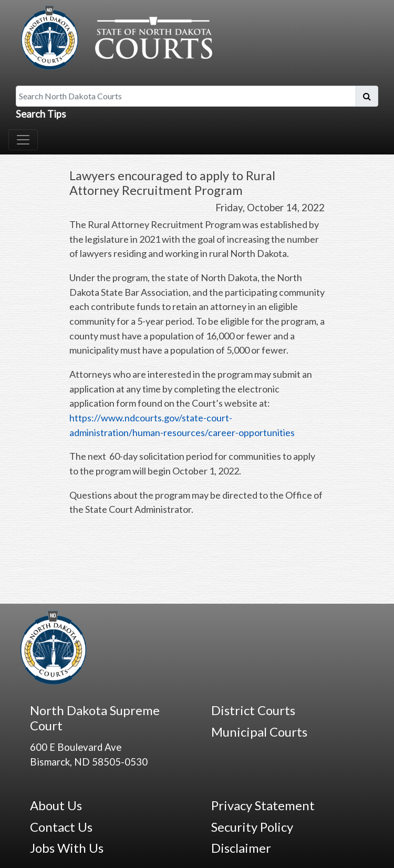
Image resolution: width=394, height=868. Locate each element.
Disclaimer (241, 848)
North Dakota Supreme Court (95, 718)
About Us (56, 805)
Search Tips (41, 114)
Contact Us (61, 827)
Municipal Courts (259, 732)
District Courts (253, 710)
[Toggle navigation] (23, 140)
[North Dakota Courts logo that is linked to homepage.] (114, 36)
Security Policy (252, 827)
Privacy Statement (263, 805)
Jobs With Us (67, 848)
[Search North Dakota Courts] (186, 96)
